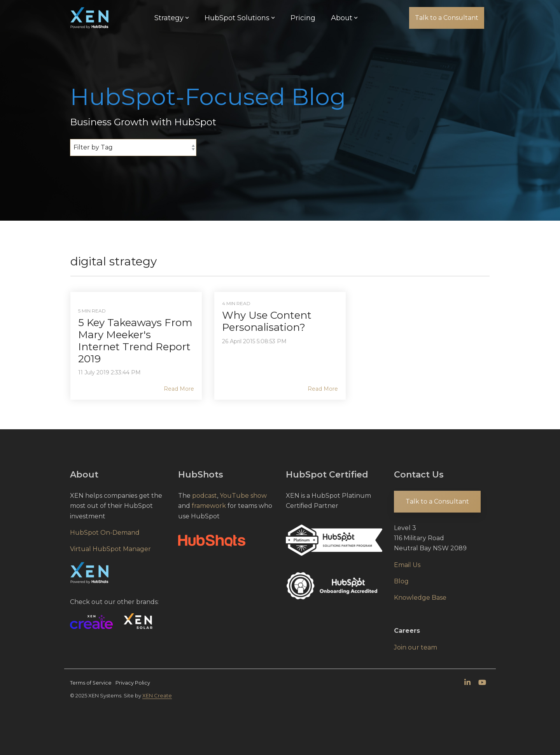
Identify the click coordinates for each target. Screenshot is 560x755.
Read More (179, 389)
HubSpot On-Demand (105, 533)
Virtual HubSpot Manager (110, 549)
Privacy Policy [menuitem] (133, 683)
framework (209, 506)
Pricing (303, 18)
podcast (205, 496)
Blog (401, 581)
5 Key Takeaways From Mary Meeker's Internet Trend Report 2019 (135, 341)
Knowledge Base (420, 598)
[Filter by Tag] (133, 147)
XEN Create (157, 695)
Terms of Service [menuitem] (91, 683)
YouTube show (243, 496)
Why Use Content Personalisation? (267, 321)
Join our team (416, 647)
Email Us (407, 565)
